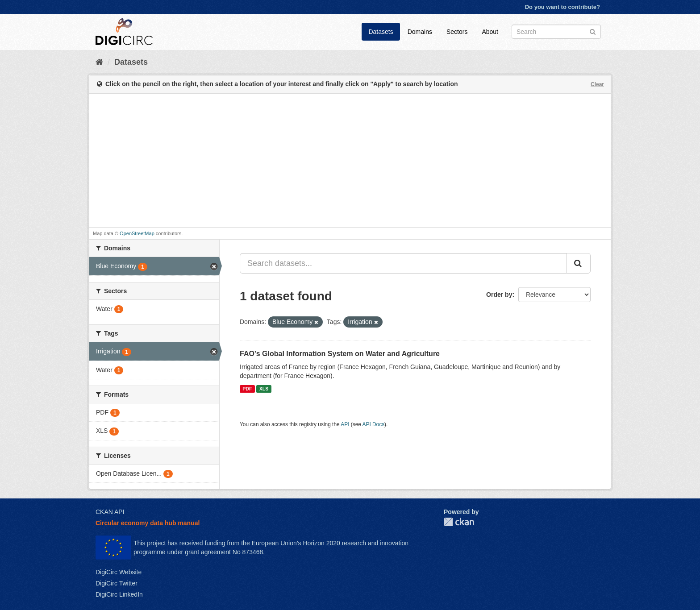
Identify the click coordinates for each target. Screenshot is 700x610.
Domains (420, 32)
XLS (264, 389)
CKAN (459, 522)
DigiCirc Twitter (117, 583)
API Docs (374, 424)
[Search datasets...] (403, 263)
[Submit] (593, 31)
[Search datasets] (556, 32)
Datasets (381, 32)
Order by (499, 295)
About (490, 32)
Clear (597, 84)
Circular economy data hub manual (148, 523)
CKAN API (110, 512)
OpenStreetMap (137, 233)
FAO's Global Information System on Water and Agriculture (340, 354)
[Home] (99, 62)
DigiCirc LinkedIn (119, 594)
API (345, 424)
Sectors (457, 32)
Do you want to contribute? (562, 7)
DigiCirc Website (119, 572)
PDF (247, 389)
